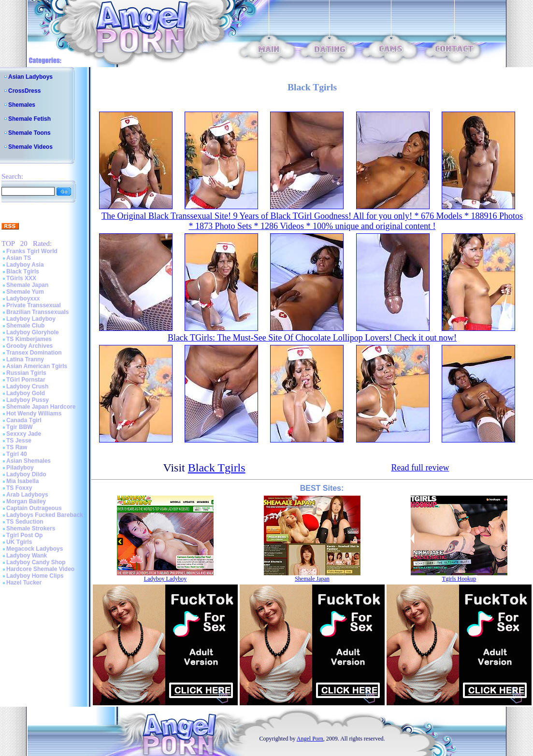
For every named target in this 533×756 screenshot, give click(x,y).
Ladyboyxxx (23, 299)
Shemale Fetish (29, 119)
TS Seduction (25, 522)
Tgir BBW (20, 427)
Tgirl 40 (17, 454)
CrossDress (24, 91)
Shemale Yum (25, 292)
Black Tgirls (23, 271)
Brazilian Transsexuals (37, 312)
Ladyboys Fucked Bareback (45, 515)
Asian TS (19, 258)
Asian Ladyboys (30, 77)
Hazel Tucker (24, 583)
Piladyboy (20, 468)
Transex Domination (34, 353)
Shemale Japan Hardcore (41, 407)
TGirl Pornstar (26, 380)
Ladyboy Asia (25, 265)
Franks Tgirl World (32, 251)
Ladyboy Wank (27, 556)
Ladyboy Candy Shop (36, 562)
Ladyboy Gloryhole (33, 332)
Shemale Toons (29, 133)
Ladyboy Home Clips (35, 576)
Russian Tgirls (26, 373)
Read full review (420, 468)
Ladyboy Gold (26, 393)
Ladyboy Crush (27, 386)
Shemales (22, 105)
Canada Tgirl (24, 420)
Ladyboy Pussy (28, 400)
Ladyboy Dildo (26, 474)
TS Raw (17, 447)
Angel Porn (310, 739)
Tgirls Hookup (459, 579)
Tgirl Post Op (24, 535)
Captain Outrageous (34, 508)
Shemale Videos (30, 147)
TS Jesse (19, 441)
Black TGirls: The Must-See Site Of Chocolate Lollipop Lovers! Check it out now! (312, 338)
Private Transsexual (34, 305)
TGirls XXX (21, 278)
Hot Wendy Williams (34, 414)
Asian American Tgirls (37, 366)
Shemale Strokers (31, 528)
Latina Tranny (25, 359)
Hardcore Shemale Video (40, 569)
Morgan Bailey (26, 501)
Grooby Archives (29, 346)
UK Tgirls (19, 542)
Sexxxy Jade (24, 434)
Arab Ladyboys (27, 495)
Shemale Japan (27, 285)
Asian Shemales (29, 461)
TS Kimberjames (29, 339)
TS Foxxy (19, 488)
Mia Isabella (22, 481)
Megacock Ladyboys (35, 549)
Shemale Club (25, 326)
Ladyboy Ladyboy (31, 319)
